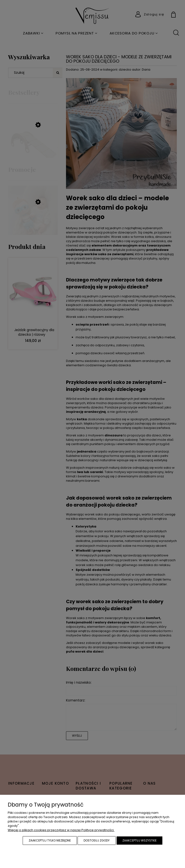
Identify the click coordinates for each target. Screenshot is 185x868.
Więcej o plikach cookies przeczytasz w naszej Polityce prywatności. (61, 830)
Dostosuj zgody (97, 840)
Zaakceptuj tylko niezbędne (50, 840)
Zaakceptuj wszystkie (139, 840)
